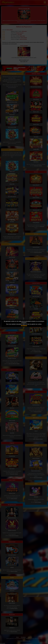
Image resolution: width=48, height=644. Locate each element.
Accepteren (24, 326)
